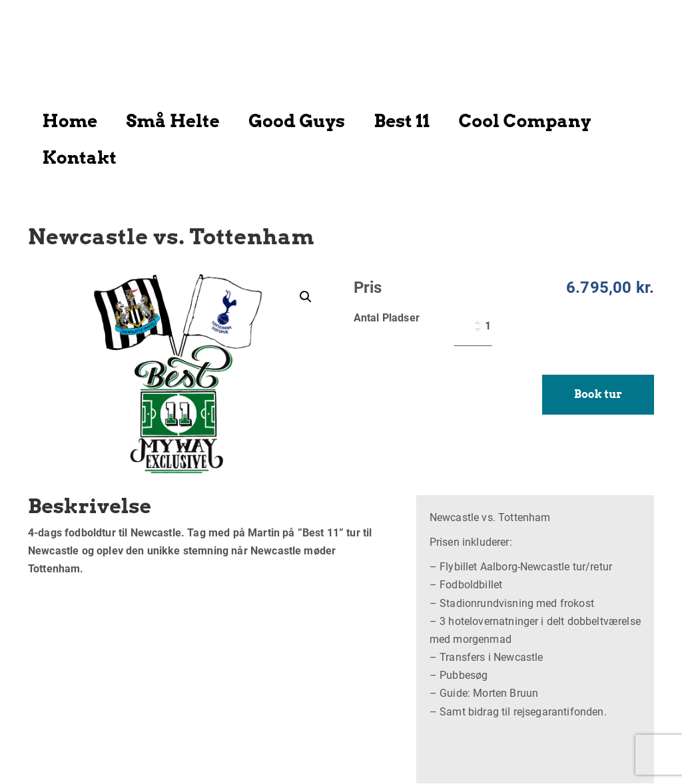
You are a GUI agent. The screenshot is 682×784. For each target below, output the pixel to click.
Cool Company (524, 121)
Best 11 (402, 121)
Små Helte (173, 121)
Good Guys (297, 121)
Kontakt (80, 157)
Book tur (598, 394)
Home (70, 121)
